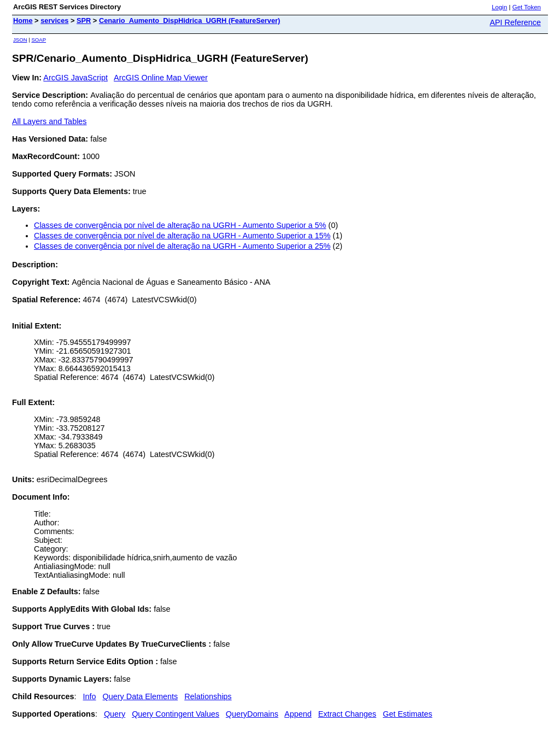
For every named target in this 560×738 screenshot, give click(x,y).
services (54, 20)
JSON (20, 40)
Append (298, 714)
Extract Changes (347, 714)
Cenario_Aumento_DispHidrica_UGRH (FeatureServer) (189, 20)
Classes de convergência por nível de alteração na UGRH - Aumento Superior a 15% (182, 236)
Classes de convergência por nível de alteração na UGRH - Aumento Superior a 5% (180, 225)
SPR (84, 20)
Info (90, 696)
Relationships (208, 696)
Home (23, 20)
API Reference (515, 22)
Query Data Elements (141, 696)
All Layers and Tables (49, 121)
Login (499, 7)
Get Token (527, 7)
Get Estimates (407, 714)
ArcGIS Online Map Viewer (161, 78)
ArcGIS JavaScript (75, 78)
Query (115, 714)
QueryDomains (252, 714)
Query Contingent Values (176, 714)
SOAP (39, 40)
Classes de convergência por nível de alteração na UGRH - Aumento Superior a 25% (182, 246)
